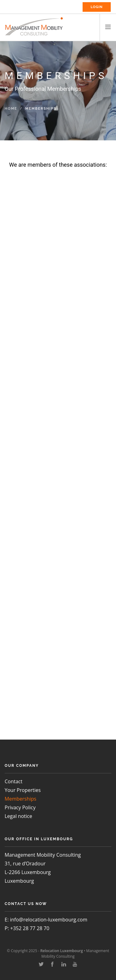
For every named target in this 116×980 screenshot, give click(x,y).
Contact (13, 781)
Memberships (20, 799)
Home (11, 109)
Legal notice (18, 816)
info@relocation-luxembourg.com (49, 920)
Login (97, 7)
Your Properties (23, 790)
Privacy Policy (20, 807)
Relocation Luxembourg (62, 951)
